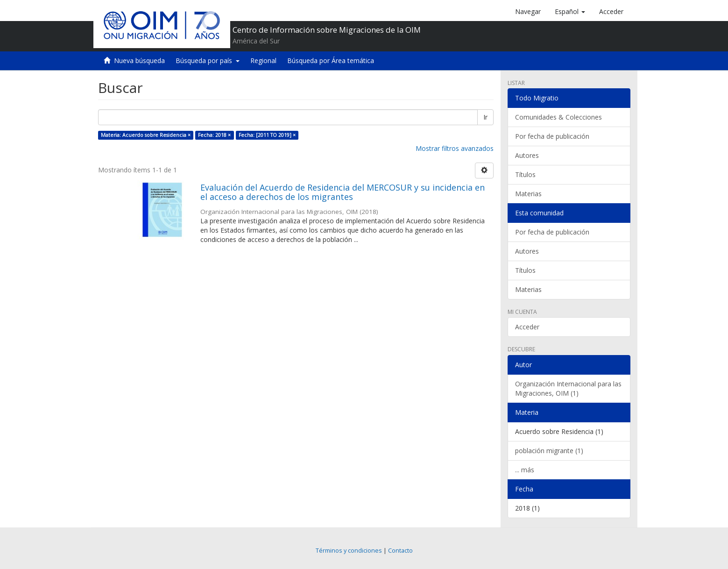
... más (525, 470)
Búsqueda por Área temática (331, 60)
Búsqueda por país (208, 60)
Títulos (525, 174)
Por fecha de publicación (552, 136)
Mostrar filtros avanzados (455, 148)
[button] (570, 12)
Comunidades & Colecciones (558, 117)
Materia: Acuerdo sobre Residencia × (146, 135)
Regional (263, 60)
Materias (528, 194)
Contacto (400, 551)
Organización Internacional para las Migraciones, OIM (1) (568, 388)
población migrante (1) (549, 451)
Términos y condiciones (349, 551)
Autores (527, 155)
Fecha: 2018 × (214, 135)
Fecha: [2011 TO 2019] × (267, 135)
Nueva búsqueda (139, 60)
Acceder (527, 327)
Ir (485, 117)
